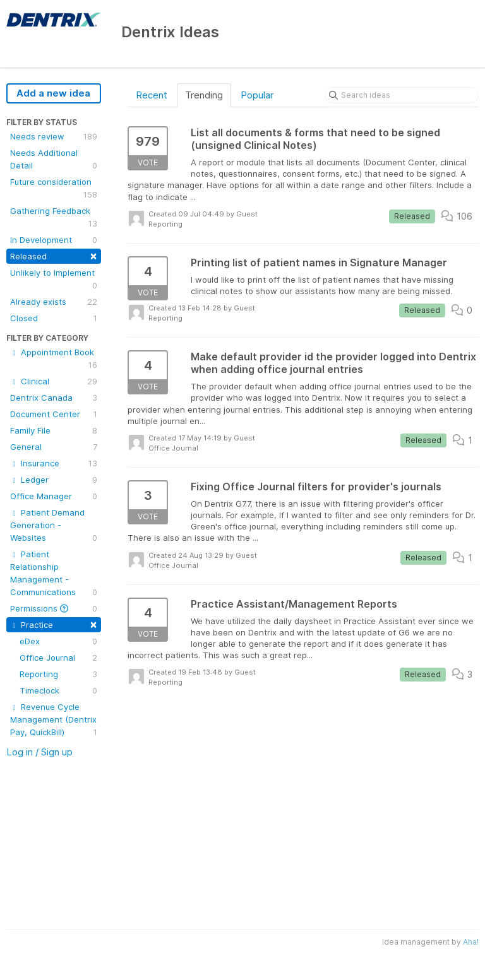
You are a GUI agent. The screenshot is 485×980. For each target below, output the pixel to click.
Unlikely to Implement (54, 280)
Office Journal (58, 658)
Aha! (471, 942)
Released (54, 255)
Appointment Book (54, 359)
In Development (54, 240)
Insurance (54, 463)
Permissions (54, 608)
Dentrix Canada (54, 398)
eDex (58, 641)
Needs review (54, 136)
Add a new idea (53, 93)
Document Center (54, 414)
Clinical (54, 381)
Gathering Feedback (54, 218)
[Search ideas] (402, 95)
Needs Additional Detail (54, 160)
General (54, 447)
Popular (257, 95)
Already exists (54, 302)
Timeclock (58, 690)
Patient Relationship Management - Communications (54, 574)
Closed (54, 318)
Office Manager (54, 496)
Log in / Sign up (39, 752)
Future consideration (54, 189)
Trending (204, 95)
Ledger (54, 480)
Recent (152, 95)
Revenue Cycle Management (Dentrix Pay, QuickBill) (54, 720)
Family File (54, 430)
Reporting (58, 674)
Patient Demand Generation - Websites (54, 526)
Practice (54, 624)
